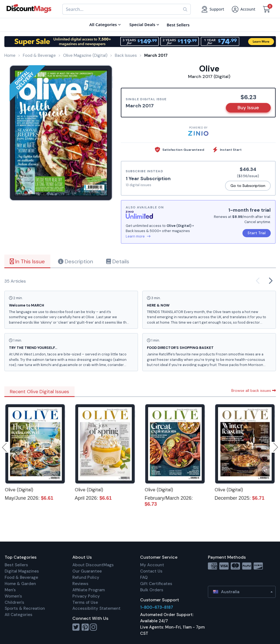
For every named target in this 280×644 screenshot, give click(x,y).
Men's (10, 590)
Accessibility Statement (96, 608)
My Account (152, 565)
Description (76, 261)
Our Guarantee (87, 571)
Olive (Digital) (19, 490)
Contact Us (151, 571)
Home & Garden (20, 584)
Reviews (80, 584)
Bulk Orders (152, 590)
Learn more (138, 236)
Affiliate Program (89, 590)
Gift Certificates (156, 584)
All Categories (19, 615)
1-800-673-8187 (157, 607)
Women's (13, 596)
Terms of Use (85, 602)
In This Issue (27, 261)
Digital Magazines (22, 571)
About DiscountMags (93, 565)
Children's (14, 602)
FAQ (144, 577)
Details (118, 261)
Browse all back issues (254, 390)
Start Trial (257, 233)
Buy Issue (248, 108)
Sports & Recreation (25, 608)
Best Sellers (16, 565)
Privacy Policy (86, 596)
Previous (5, 447)
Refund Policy (86, 577)
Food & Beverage (21, 577)
